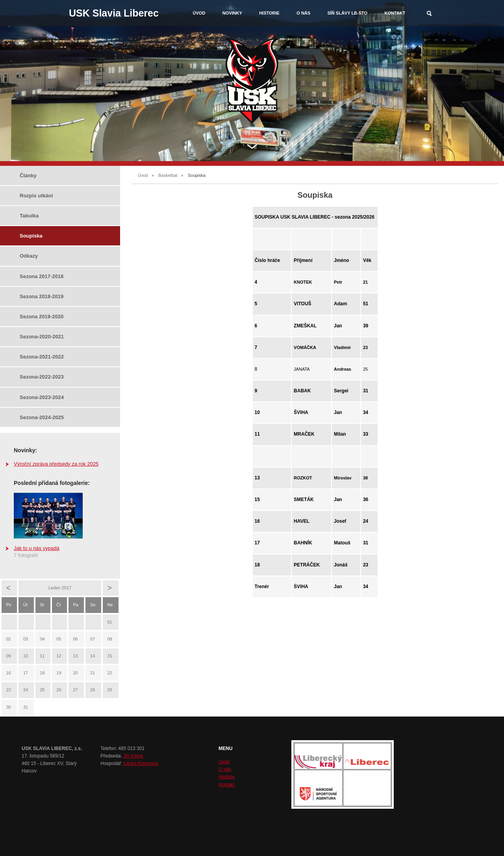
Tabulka (29, 216)
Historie (269, 13)
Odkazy (29, 256)
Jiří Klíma (133, 756)
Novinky (232, 13)
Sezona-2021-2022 (42, 357)
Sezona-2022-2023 (42, 377)
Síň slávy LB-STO (347, 13)
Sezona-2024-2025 (42, 417)
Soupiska (31, 236)
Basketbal (168, 175)
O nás (303, 13)
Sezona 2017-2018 (42, 276)
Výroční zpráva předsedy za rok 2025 (56, 464)
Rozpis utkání (36, 196)
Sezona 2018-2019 (42, 296)
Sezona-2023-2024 (42, 397)
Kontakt (395, 13)
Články (28, 175)
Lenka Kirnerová (141, 763)
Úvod (199, 13)
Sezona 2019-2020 (42, 317)
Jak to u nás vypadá (37, 548)
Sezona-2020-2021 (42, 337)
